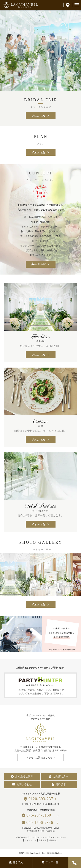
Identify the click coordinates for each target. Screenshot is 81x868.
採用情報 (53, 840)
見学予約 (16, 862)
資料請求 (59, 784)
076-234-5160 (41, 815)
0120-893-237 (41, 799)
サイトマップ (30, 840)
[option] (40, 51)
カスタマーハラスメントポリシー (52, 837)
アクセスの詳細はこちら (39, 758)
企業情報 (43, 840)
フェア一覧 (50, 862)
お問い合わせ (22, 784)
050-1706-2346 (40, 823)
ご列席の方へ (59, 776)
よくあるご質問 (22, 776)
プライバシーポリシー (25, 837)
